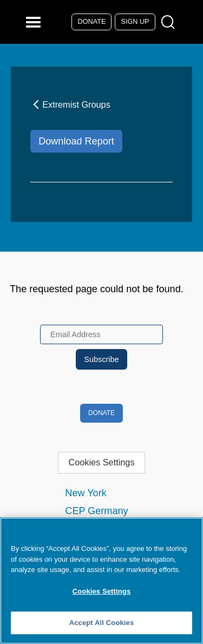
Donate (92, 22)
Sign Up (135, 22)
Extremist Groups (70, 104)
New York (86, 493)
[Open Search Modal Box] (170, 22)
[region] (101, 581)
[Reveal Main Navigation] (35, 22)
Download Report (76, 141)
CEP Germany (96, 511)
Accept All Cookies (102, 623)
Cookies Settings (101, 462)
